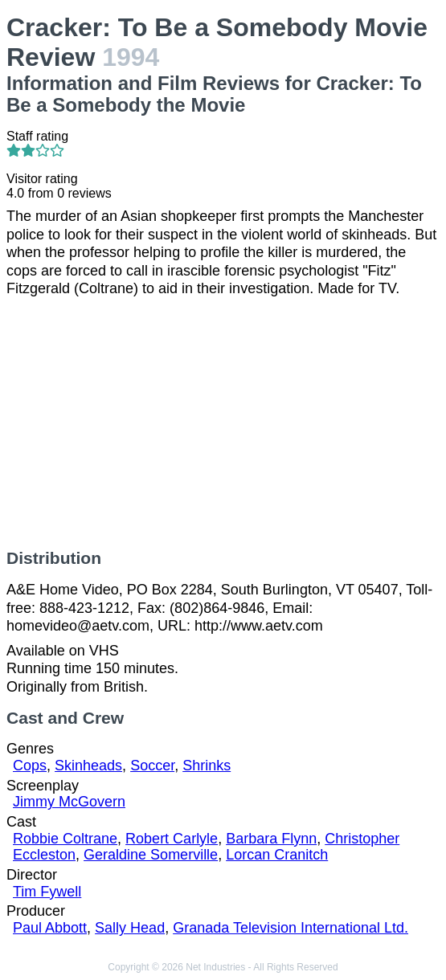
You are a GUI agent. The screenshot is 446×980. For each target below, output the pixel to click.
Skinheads (88, 766)
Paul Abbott (50, 928)
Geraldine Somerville (151, 855)
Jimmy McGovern (69, 802)
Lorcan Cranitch (277, 855)
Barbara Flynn (271, 839)
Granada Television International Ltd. (291, 928)
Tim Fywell (47, 892)
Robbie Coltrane (65, 839)
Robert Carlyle (172, 839)
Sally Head (130, 928)
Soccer (152, 766)
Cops (30, 766)
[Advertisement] (223, 423)
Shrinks (207, 766)
